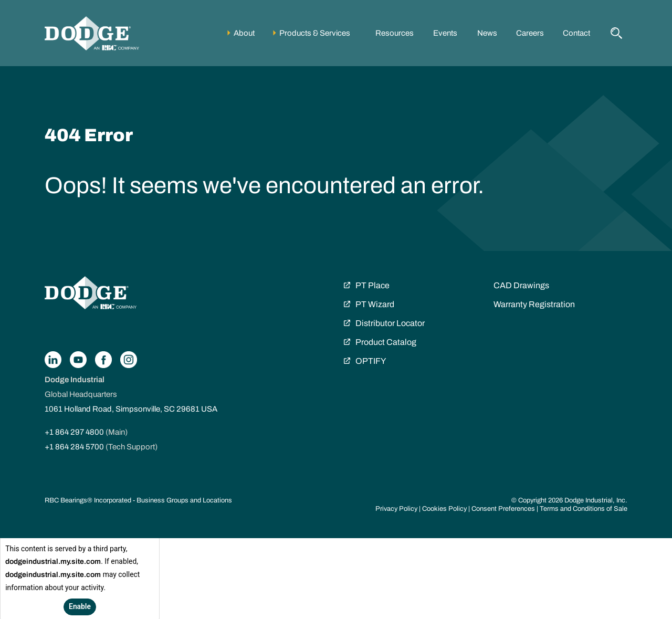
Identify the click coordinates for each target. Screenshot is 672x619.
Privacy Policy (396, 509)
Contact (576, 33)
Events (445, 33)
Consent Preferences (503, 509)
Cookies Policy (444, 509)
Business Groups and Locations (184, 500)
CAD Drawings (521, 285)
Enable (80, 606)
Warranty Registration (534, 304)
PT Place (372, 285)
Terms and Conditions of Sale (584, 509)
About (244, 33)
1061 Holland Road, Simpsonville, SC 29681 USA (131, 409)
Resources (395, 33)
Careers (530, 33)
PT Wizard (375, 304)
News (487, 33)
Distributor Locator (390, 323)
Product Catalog (386, 342)
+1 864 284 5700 (74, 447)
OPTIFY (371, 361)
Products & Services (315, 33)
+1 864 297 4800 (74, 432)
